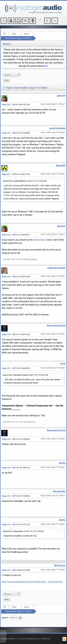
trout (63, 364)
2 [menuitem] (19, 75)
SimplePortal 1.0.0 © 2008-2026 (39, 639)
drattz (62, 463)
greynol (61, 96)
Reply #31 (6, 368)
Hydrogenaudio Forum (15, 34)
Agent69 (61, 166)
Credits (23, 639)
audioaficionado (56, 268)
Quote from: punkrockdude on (25, 181)
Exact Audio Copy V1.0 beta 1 (18, 38)
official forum (40, 240)
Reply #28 (6, 235)
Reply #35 (6, 525)
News (26, 34)
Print (7, 80)
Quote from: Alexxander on (23, 531)
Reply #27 (6, 174)
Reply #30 (6, 334)
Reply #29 (6, 277)
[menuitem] (8, 75)
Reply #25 (6, 105)
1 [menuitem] (15, 75)
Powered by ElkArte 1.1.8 (10, 639)
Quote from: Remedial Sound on (25, 375)
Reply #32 (6, 439)
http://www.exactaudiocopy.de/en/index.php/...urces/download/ (33, 582)
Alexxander (59, 491)
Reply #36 (6, 570)
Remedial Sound (56, 326)
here (45, 66)
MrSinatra (60, 566)
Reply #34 (6, 496)
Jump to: (5, 618)
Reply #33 (6, 468)
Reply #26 (6, 133)
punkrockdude (57, 128)
